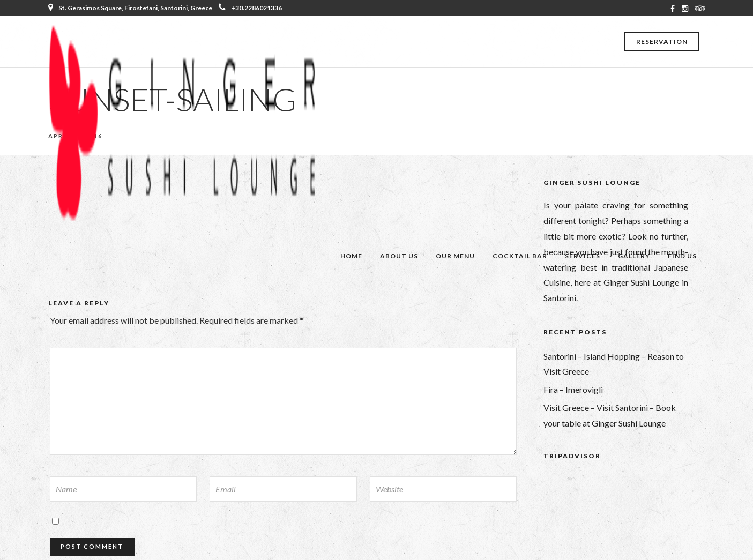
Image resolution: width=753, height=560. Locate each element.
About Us (399, 256)
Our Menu (455, 256)
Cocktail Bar (520, 256)
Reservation (662, 42)
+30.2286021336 (250, 8)
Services (583, 256)
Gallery (634, 256)
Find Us (682, 256)
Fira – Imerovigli (573, 389)
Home (351, 256)
